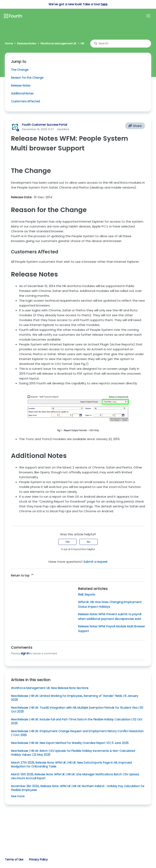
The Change (20, 70)
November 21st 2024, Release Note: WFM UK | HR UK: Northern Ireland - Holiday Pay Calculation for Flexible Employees (78, 788)
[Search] (121, 44)
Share (135, 126)
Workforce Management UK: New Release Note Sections (50, 688)
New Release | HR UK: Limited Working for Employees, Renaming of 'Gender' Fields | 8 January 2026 (75, 698)
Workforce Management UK (58, 43)
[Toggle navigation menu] (148, 16)
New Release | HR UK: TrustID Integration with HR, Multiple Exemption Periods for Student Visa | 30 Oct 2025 (77, 710)
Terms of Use (14, 859)
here (104, 4)
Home (9, 43)
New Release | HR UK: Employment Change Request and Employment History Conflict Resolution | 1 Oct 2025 (77, 733)
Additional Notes (22, 93)
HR (82, 43)
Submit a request (96, 562)
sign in (25, 653)
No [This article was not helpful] (89, 542)
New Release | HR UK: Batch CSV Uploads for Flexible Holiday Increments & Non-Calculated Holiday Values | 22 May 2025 (73, 753)
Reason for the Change (27, 78)
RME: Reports (87, 595)
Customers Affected (25, 101)
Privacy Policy (38, 859)
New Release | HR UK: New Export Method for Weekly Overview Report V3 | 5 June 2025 (70, 743)
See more (18, 796)
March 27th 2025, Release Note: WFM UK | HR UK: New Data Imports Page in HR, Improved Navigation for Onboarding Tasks (71, 765)
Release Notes (27, 43)
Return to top (23, 575)
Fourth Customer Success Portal (44, 125)
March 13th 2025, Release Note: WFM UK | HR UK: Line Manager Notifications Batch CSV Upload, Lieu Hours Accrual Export (75, 776)
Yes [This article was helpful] (68, 542)
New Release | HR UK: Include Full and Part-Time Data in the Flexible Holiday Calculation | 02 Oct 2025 (77, 721)
